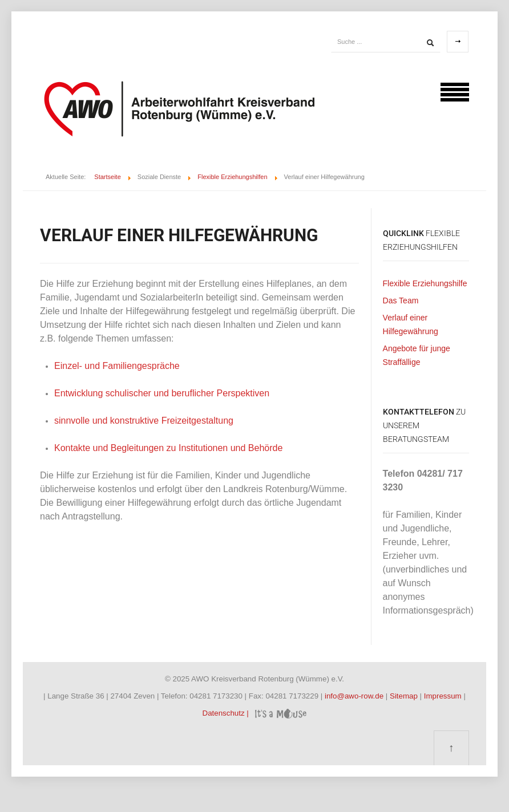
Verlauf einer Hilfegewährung (411, 324)
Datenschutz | (227, 713)
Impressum (444, 696)
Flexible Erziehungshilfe (425, 283)
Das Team (401, 301)
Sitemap (405, 696)
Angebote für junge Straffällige (417, 355)
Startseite (107, 177)
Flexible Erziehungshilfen (232, 177)
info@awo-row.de (354, 696)
